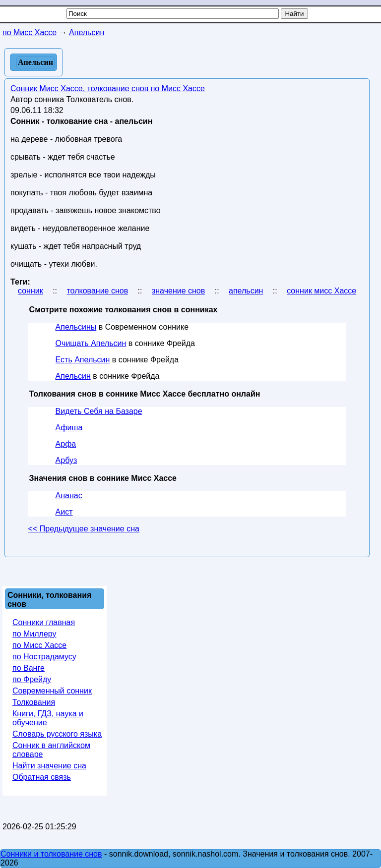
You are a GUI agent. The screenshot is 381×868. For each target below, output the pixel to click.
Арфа (66, 444)
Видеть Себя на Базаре (99, 411)
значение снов (178, 291)
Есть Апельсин (83, 360)
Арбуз (66, 460)
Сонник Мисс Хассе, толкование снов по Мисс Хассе (108, 88)
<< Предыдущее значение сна (84, 529)
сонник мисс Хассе (321, 291)
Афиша (69, 428)
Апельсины (76, 327)
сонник (31, 291)
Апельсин (73, 376)
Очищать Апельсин (91, 343)
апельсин (246, 291)
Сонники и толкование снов (51, 854)
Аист (64, 512)
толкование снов (97, 291)
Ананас (69, 495)
